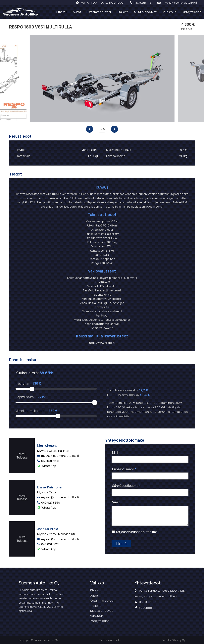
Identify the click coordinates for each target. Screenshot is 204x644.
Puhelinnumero (124, 469)
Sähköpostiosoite (126, 486)
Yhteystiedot (192, 12)
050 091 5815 (50, 461)
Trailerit (122, 12)
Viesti (116, 502)
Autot (77, 12)
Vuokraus (170, 12)
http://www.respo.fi (102, 343)
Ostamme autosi (99, 12)
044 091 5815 (50, 544)
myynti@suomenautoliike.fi (180, 3)
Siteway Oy (179, 640)
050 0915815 (143, 3)
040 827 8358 (51, 502)
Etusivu (61, 12)
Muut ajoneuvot (145, 12)
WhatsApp (49, 466)
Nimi (116, 453)
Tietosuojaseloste (110, 640)
